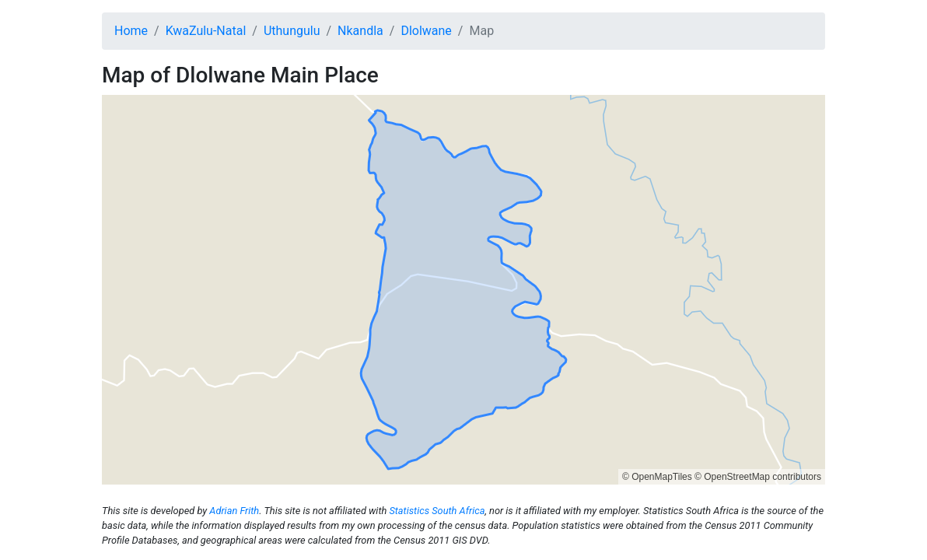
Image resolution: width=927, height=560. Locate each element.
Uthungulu (292, 31)
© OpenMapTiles (657, 477)
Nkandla (360, 31)
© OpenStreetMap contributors (758, 477)
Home (131, 31)
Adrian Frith (234, 511)
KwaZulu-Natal (206, 31)
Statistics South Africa (437, 511)
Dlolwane (426, 31)
